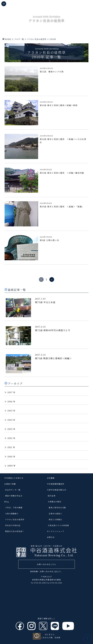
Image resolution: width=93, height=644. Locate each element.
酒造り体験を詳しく (46, 619)
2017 (10, 392)
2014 (10, 420)
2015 (10, 411)
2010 (10, 456)
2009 (10, 466)
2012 (10, 438)
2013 (10, 429)
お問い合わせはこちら (46, 564)
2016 (10, 401)
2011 (10, 447)
